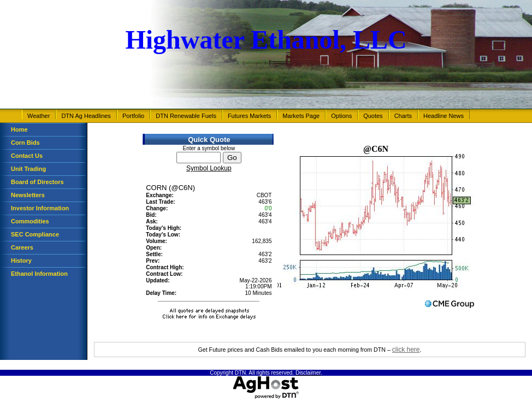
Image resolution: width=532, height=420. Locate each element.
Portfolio (133, 116)
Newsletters (28, 195)
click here (406, 350)
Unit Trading (28, 169)
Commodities (30, 221)
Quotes (373, 116)
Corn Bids (25, 143)
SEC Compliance (35, 234)
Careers (22, 247)
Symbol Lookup (209, 168)
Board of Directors (37, 182)
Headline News (444, 116)
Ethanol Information (39, 274)
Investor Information (40, 208)
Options (341, 116)
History (21, 261)
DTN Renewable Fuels (186, 116)
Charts (403, 116)
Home (19, 129)
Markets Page (301, 116)
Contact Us (27, 156)
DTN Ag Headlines (86, 116)
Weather (39, 116)
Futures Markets (249, 116)
